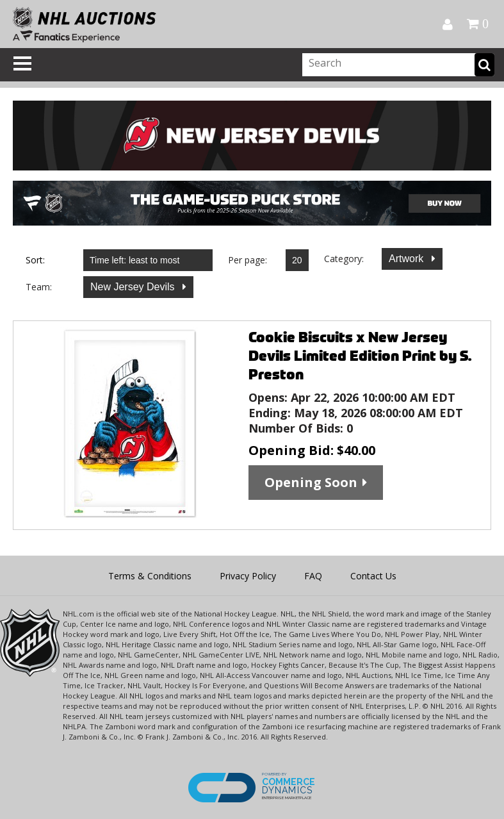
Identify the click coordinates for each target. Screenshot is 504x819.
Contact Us (373, 576)
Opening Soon (311, 482)
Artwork (408, 259)
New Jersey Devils (134, 287)
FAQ (313, 576)
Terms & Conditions (150, 576)
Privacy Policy (248, 576)
